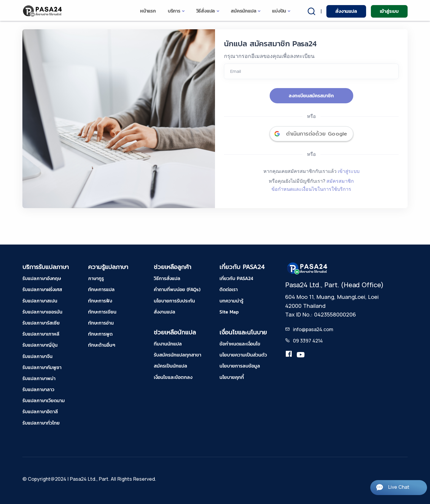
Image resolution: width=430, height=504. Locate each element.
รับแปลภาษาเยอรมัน (42, 312)
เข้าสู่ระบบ (389, 11)
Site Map (229, 312)
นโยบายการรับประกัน (174, 301)
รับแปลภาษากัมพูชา (42, 367)
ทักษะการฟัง (100, 301)
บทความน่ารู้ (231, 301)
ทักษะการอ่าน (101, 323)
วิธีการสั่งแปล (167, 278)
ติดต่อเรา (229, 289)
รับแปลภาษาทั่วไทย (41, 423)
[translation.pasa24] (289, 355)
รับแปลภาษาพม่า (39, 378)
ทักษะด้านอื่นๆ (102, 345)
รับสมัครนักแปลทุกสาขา (178, 355)
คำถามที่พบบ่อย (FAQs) (177, 289)
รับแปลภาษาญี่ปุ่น (40, 345)
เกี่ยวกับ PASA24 (236, 278)
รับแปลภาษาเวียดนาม (44, 400)
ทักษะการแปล (101, 289)
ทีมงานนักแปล (168, 344)
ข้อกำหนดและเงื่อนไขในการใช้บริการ (311, 189)
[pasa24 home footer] (308, 268)
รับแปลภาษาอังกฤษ (42, 278)
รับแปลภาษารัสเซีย (41, 323)
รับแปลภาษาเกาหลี (41, 334)
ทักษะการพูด (100, 334)
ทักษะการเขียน (102, 312)
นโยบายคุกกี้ (232, 377)
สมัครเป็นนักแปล (171, 366)
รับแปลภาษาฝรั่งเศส (42, 289)
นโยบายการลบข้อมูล (240, 366)
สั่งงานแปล (346, 11)
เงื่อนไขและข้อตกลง (173, 377)
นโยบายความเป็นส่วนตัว (243, 355)
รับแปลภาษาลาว (38, 389)
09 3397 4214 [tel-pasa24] (308, 341)
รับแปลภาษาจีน (37, 356)
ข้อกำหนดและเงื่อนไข (240, 344)
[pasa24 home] (43, 11)
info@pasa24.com (313, 329)
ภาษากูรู (96, 278)
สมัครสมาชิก (340, 181)
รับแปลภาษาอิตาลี (40, 411)
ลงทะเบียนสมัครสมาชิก (311, 96)
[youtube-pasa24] (301, 355)
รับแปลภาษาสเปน (40, 301)
